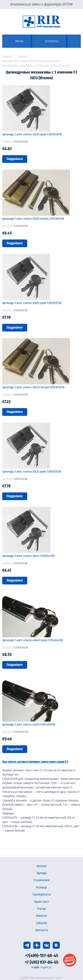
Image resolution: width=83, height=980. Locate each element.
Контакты (42, 930)
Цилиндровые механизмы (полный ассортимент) (32, 61)
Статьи (41, 909)
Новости (41, 916)
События (41, 923)
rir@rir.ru (46, 967)
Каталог (23, 56)
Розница (41, 887)
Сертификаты (42, 894)
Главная (7, 56)
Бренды (42, 873)
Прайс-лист (41, 902)
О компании (42, 880)
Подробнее (15, 159)
